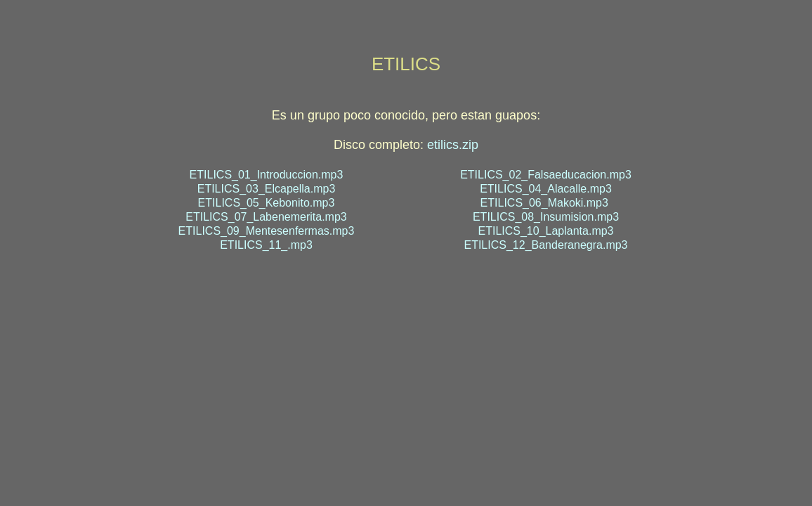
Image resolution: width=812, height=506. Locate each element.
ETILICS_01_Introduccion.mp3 (267, 175)
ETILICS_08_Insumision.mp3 (546, 217)
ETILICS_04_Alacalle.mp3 (546, 189)
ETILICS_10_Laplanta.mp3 (545, 231)
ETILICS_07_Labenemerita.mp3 (266, 217)
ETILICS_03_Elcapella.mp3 (267, 189)
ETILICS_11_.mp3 (266, 245)
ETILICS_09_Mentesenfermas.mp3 (267, 231)
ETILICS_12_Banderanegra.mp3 (545, 245)
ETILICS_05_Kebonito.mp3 (267, 203)
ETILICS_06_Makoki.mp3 (544, 203)
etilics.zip (453, 145)
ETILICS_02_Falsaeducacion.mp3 (546, 175)
